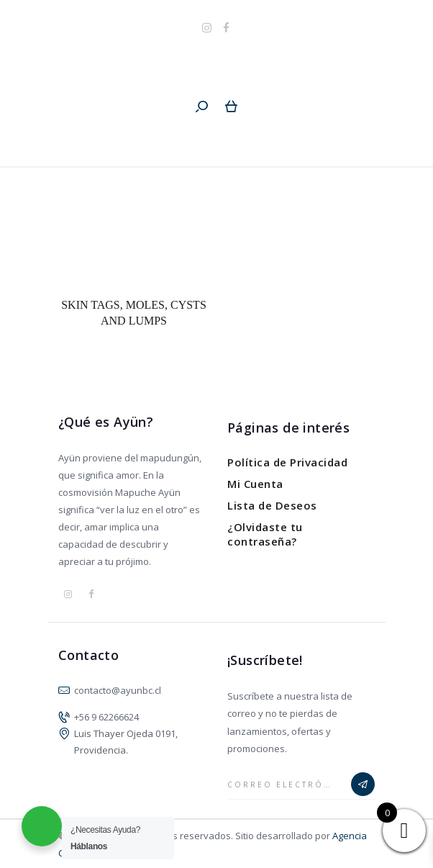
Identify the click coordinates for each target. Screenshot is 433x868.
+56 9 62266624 (106, 717)
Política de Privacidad (287, 462)
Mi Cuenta (255, 484)
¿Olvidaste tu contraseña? (265, 534)
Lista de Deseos (272, 505)
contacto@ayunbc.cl (118, 690)
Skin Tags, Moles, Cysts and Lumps (134, 313)
